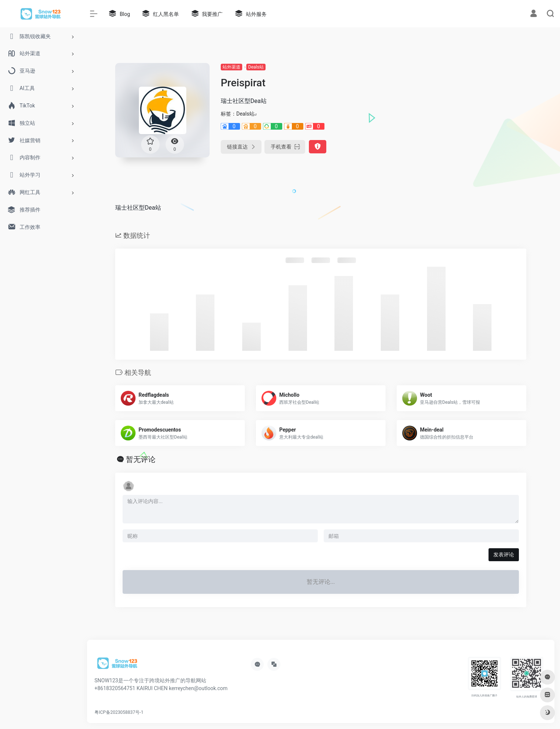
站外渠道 (231, 67)
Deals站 (256, 67)
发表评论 (504, 555)
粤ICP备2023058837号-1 (119, 712)
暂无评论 (141, 459)
